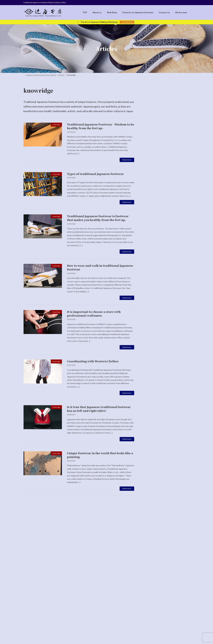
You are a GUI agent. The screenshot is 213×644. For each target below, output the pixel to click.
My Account (133, 580)
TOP (49, 580)
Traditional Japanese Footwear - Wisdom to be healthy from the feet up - (101, 126)
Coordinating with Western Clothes (93, 361)
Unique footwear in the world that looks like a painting (100, 455)
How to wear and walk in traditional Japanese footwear (100, 267)
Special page (167, 136)
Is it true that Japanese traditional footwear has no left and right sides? (99, 409)
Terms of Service (63, 580)
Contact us (118, 580)
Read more (127, 160)
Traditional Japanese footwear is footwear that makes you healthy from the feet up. (98, 218)
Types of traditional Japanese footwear (95, 174)
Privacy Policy (81, 580)
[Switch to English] (103, 598)
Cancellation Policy (100, 580)
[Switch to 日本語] (171, 88)
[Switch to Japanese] (110, 598)
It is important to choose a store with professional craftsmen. (94, 314)
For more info (127, 22)
